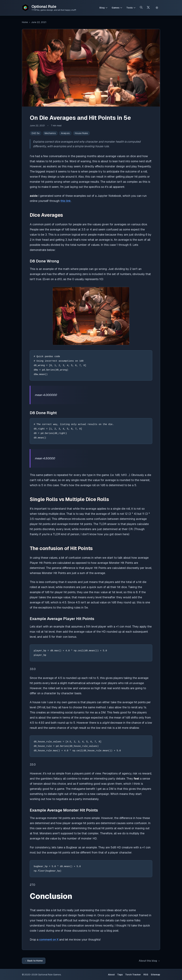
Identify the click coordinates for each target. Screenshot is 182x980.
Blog (102, 8)
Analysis (65, 133)
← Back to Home (34, 961)
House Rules (81, 133)
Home (25, 22)
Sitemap (155, 975)
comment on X (49, 940)
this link (66, 201)
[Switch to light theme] (157, 8)
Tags (120, 975)
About (111, 975)
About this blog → (149, 961)
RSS (146, 975)
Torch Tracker (133, 975)
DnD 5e (36, 133)
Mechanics (50, 133)
